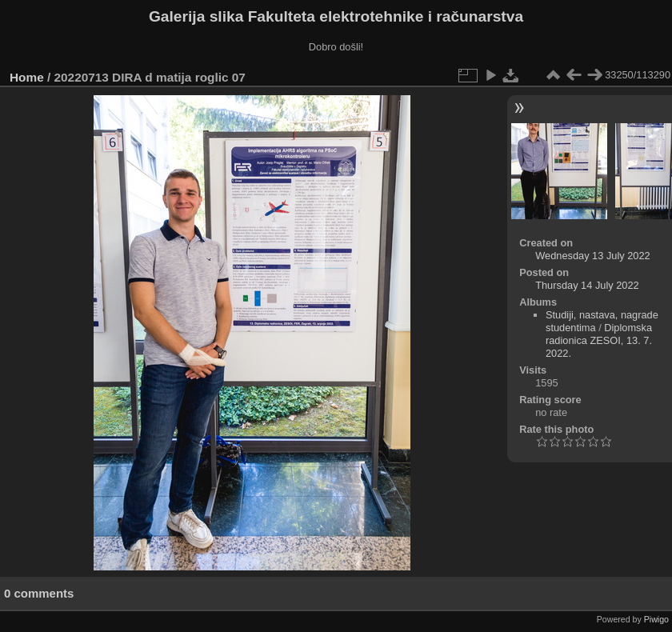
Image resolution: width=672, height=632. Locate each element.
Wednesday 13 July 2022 (592, 256)
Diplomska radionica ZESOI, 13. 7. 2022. (599, 340)
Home (27, 77)
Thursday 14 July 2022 (587, 285)
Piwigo (656, 619)
